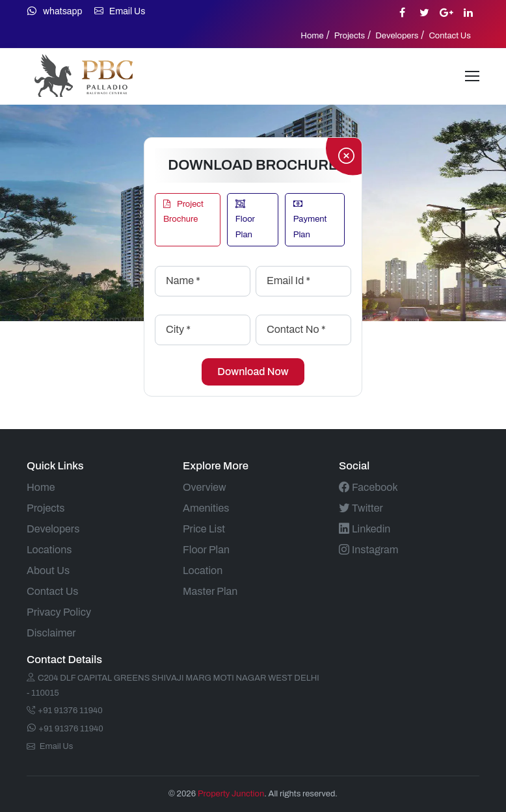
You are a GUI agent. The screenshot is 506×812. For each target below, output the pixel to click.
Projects (350, 36)
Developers (397, 36)
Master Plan (210, 591)
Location (203, 570)
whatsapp (54, 11)
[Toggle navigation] (472, 76)
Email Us (120, 11)
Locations (49, 550)
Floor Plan (245, 219)
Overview (205, 487)
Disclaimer (51, 633)
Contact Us (450, 36)
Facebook (368, 487)
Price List (204, 529)
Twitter (361, 508)
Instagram (368, 550)
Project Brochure (183, 212)
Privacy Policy (59, 612)
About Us (48, 570)
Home (312, 36)
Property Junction (231, 794)
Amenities (206, 508)
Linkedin (365, 529)
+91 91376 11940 (65, 711)
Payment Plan (310, 219)
